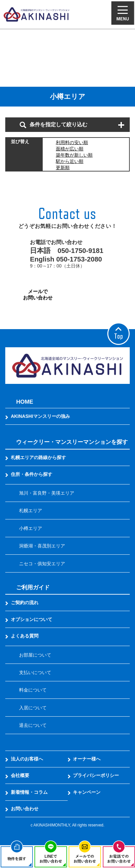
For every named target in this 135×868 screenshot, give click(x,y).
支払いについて (35, 672)
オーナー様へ (87, 759)
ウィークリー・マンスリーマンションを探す (72, 442)
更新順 (63, 168)
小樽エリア (31, 528)
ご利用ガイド (33, 587)
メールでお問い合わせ (38, 294)
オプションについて (32, 619)
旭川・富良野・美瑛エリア (47, 493)
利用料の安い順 (72, 142)
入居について (33, 708)
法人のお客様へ (27, 759)
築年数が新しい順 (74, 155)
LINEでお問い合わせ (97, 294)
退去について (33, 725)
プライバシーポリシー (96, 775)
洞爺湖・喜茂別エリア (42, 546)
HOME (25, 402)
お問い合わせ (25, 809)
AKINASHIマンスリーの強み (40, 416)
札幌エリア (31, 511)
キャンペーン (87, 792)
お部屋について (35, 655)
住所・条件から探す (32, 474)
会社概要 (20, 775)
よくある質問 (25, 636)
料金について (33, 690)
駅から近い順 (70, 161)
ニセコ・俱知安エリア (42, 564)
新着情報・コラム (29, 792)
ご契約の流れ (25, 603)
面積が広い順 (70, 149)
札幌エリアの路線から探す (38, 457)
